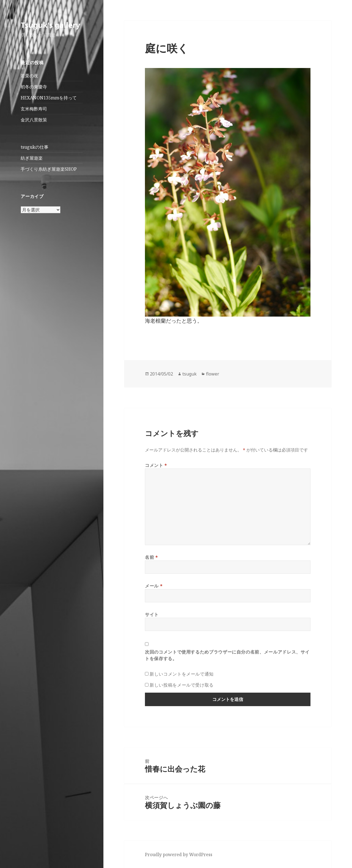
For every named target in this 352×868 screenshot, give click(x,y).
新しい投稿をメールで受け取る (182, 685)
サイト (152, 614)
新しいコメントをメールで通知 (182, 674)
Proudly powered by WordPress (179, 855)
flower (213, 374)
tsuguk (189, 374)
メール (154, 586)
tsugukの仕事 (35, 147)
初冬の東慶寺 (34, 87)
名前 (152, 557)
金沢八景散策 (34, 120)
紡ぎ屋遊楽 (32, 158)
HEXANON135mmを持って (49, 98)
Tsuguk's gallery (50, 25)
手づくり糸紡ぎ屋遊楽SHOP (49, 169)
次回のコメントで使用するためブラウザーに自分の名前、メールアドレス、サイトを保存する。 (227, 655)
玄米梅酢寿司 (34, 109)
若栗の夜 (29, 76)
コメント (156, 465)
